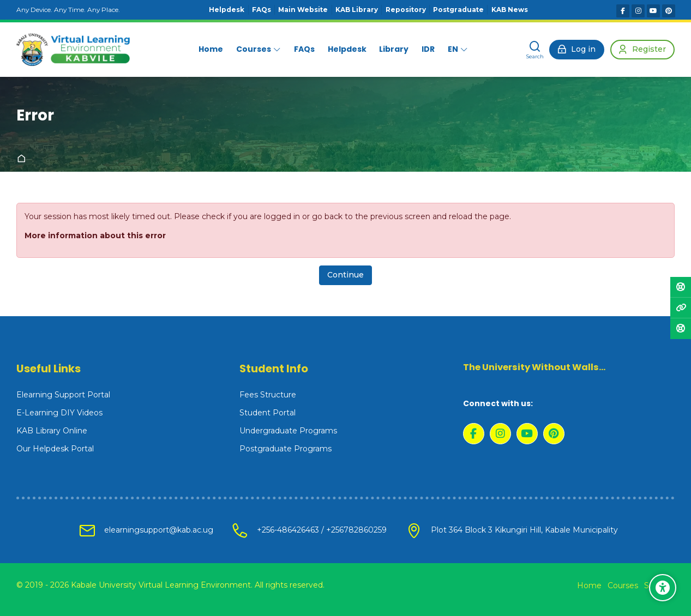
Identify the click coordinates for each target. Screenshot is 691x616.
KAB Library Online (52, 431)
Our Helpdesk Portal (55, 449)
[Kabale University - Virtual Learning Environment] (73, 50)
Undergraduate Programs (288, 431)
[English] (458, 50)
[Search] (535, 50)
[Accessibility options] (663, 588)
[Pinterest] (669, 11)
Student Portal (268, 413)
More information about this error (95, 235)
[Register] (642, 50)
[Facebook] (623, 11)
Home (23, 159)
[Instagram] (638, 11)
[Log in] (577, 50)
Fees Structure (268, 395)
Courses (623, 585)
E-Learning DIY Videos (59, 413)
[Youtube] (653, 11)
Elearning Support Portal (63, 395)
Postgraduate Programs (286, 449)
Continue (345, 275)
